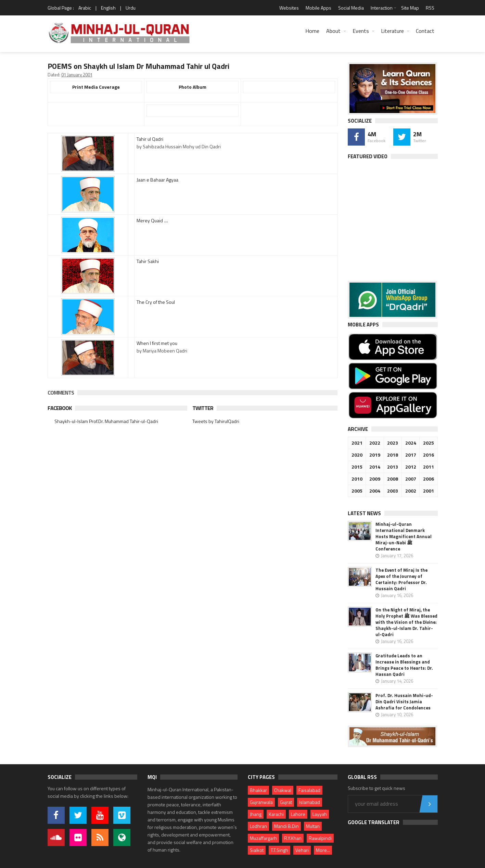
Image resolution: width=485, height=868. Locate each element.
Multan (313, 826)
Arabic (85, 8)
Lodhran (258, 826)
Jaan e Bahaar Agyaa (157, 180)
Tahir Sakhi (148, 261)
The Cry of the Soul (156, 302)
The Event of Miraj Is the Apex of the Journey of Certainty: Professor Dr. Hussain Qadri (401, 579)
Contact (425, 31)
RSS (430, 8)
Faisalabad (309, 790)
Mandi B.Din (286, 826)
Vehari (302, 850)
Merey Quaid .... (152, 220)
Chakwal (283, 790)
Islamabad (310, 802)
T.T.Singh (279, 850)
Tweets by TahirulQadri (216, 421)
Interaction (382, 8)
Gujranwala (261, 802)
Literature (392, 31)
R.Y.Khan (293, 838)
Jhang (256, 814)
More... (323, 850)
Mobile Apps (318, 8)
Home (312, 31)
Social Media (351, 8)
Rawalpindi (320, 838)
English (108, 8)
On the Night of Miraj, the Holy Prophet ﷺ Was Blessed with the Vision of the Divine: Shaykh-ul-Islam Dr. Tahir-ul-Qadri (406, 622)
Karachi (276, 814)
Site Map (410, 8)
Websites (289, 8)
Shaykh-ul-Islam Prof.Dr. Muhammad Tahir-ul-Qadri (106, 421)
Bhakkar (258, 790)
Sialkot (257, 850)
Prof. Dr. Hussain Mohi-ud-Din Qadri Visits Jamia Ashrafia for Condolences (404, 702)
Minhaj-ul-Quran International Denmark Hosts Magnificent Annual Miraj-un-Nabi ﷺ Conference (404, 536)
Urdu (131, 8)
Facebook (60, 408)
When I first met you (157, 343)
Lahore (298, 814)
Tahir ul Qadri (150, 139)
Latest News (364, 513)
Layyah (320, 814)
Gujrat (286, 802)
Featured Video (368, 156)
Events (361, 31)
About (333, 31)
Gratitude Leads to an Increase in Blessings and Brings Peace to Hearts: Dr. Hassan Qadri (404, 665)
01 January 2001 (77, 75)
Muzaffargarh (263, 838)
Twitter (203, 408)
